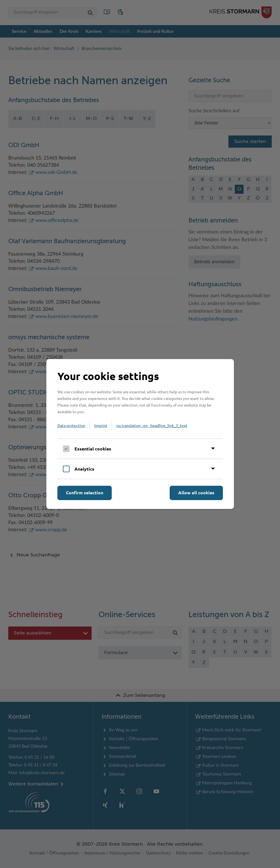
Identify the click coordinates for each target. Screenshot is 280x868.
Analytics (84, 469)
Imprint (101, 425)
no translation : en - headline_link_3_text (152, 425)
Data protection (71, 425)
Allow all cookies (196, 493)
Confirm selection (85, 493)
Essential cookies (93, 449)
